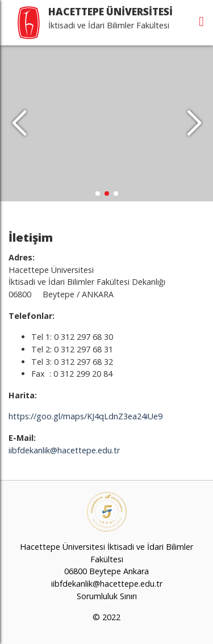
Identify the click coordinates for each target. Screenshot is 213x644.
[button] (194, 124)
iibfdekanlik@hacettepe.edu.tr (64, 450)
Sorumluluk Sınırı (107, 596)
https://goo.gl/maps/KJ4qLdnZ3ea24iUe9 (85, 416)
